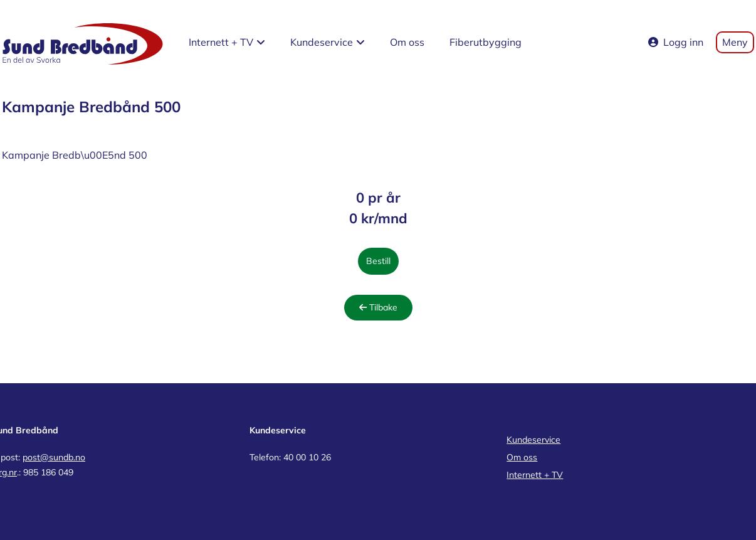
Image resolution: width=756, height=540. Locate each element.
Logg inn (676, 42)
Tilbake (378, 307)
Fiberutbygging (486, 42)
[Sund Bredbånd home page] (83, 43)
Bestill (378, 261)
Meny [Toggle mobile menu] (735, 42)
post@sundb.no (54, 457)
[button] (227, 43)
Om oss (407, 42)
